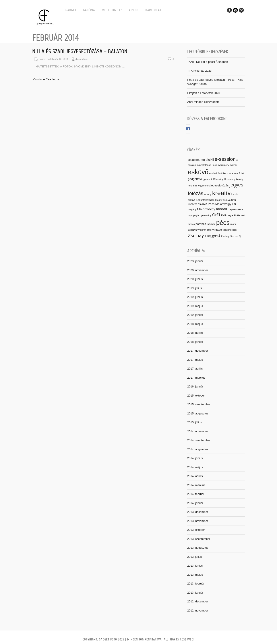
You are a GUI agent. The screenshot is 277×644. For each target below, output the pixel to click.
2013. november (198, 521)
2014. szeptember (199, 440)
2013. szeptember (199, 539)
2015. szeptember (199, 404)
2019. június (195, 297)
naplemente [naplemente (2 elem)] (235, 209)
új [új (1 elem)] (240, 236)
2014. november (198, 431)
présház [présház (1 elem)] (211, 224)
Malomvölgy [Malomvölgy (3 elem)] (206, 209)
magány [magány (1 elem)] (192, 209)
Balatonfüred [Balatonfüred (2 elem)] (196, 160)
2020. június (195, 279)
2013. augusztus (198, 548)
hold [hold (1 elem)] (190, 186)
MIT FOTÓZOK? (112, 10)
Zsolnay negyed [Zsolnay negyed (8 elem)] (204, 235)
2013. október (196, 530)
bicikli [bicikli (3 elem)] (210, 160)
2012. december (198, 601)
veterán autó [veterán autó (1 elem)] (205, 230)
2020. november (198, 270)
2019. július (195, 288)
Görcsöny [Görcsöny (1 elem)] (218, 179)
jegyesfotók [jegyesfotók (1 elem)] (204, 186)
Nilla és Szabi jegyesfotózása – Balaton (80, 52)
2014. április (195, 476)
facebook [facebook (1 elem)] (233, 173)
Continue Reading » (46, 79)
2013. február (196, 584)
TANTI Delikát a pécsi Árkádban (208, 62)
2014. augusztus (198, 449)
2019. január (195, 315)
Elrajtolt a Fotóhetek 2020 (204, 93)
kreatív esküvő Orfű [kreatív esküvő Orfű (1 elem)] (225, 200)
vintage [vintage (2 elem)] (217, 230)
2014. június (195, 458)
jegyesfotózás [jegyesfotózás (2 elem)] (220, 185)
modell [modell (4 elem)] (221, 209)
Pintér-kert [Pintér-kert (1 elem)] (239, 215)
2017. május (195, 360)
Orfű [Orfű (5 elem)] (216, 215)
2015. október (196, 396)
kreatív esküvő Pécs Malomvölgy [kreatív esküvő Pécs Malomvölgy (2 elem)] (210, 204)
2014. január (195, 503)
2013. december (198, 512)
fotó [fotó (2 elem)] (241, 173)
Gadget (71, 10)
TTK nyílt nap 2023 (200, 71)
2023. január (195, 261)
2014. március (196, 485)
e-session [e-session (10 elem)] (225, 159)
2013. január (195, 593)
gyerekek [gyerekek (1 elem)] (208, 179)
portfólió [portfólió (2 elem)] (201, 224)
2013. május (195, 575)
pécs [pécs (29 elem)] (223, 223)
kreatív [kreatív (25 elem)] (221, 193)
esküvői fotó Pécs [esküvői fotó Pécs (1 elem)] (219, 173)
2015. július (195, 422)
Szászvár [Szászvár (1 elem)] (193, 230)
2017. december (198, 351)
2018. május (195, 324)
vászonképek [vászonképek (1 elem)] (230, 230)
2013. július (195, 557)
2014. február (196, 494)
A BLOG (134, 10)
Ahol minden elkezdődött (203, 102)
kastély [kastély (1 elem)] (208, 194)
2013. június (195, 566)
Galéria (89, 10)
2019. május (195, 306)
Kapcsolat (153, 10)
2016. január (195, 386)
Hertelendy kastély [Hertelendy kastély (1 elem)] (234, 179)
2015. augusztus (198, 413)
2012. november (198, 610)
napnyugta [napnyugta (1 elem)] (194, 215)
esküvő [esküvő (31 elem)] (198, 172)
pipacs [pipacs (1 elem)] (191, 224)
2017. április (195, 369)
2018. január (195, 342)
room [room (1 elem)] (233, 224)
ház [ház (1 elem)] (195, 186)
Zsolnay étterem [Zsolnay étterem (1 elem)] (229, 236)
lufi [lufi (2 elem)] (234, 204)
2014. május (195, 467)
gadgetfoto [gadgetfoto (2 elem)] (195, 179)
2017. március (196, 378)
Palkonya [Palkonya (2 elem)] (227, 215)
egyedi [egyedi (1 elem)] (233, 165)
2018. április (195, 333)
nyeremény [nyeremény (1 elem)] (206, 215)
